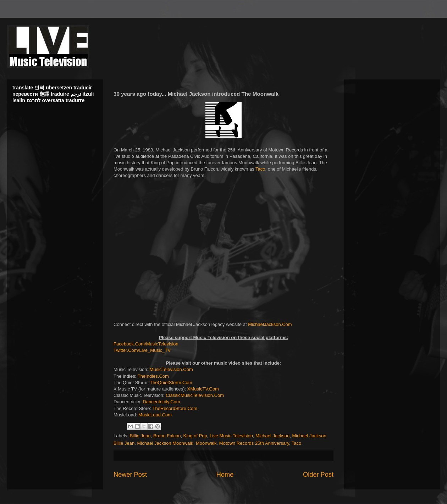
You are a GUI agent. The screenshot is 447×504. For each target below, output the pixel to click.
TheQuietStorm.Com (171, 383)
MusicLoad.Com (155, 415)
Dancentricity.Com (161, 402)
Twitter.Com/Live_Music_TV (142, 350)
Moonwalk (206, 443)
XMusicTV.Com (203, 389)
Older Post (318, 475)
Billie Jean (140, 436)
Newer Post (130, 475)
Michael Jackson (272, 436)
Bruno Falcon (167, 436)
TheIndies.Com (153, 376)
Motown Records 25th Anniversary (254, 443)
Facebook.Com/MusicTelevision (146, 344)
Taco (260, 169)
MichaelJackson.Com (270, 324)
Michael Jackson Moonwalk (165, 443)
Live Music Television (231, 436)
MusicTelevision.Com (171, 369)
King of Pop (195, 436)
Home (225, 475)
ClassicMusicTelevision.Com (195, 395)
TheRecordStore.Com (175, 408)
